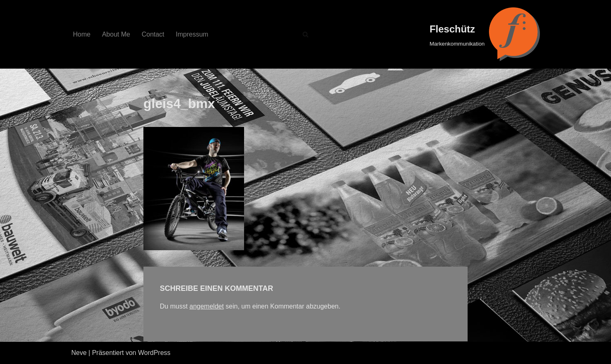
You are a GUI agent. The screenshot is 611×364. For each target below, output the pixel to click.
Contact (153, 34)
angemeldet (207, 306)
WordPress (154, 353)
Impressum (192, 34)
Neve (79, 353)
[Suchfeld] (305, 34)
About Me (116, 34)
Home (82, 34)
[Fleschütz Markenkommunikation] (484, 34)
